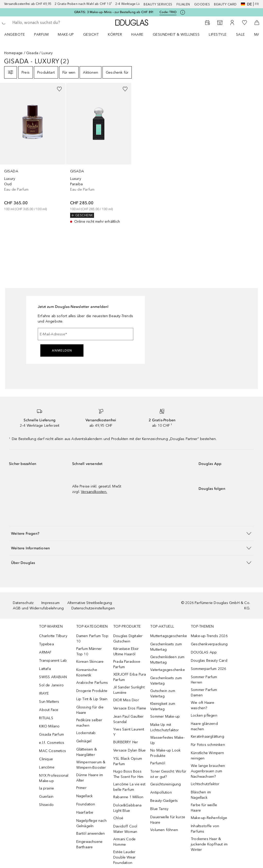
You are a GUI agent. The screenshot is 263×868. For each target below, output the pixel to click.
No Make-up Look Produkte (165, 753)
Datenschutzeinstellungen (93, 608)
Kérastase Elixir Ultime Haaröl (126, 651)
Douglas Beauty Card (209, 661)
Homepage (13, 53)
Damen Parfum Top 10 (92, 639)
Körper (115, 35)
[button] (131, 533)
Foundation (86, 804)
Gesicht (91, 35)
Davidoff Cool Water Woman (125, 829)
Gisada (32, 53)
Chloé (118, 818)
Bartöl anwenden (91, 833)
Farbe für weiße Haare (204, 808)
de (246, 4)
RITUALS (46, 718)
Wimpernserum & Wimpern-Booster (91, 765)
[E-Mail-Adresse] (86, 334)
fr (257, 4)
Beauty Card (225, 4)
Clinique (46, 759)
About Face (49, 710)
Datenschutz (23, 603)
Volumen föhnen (164, 830)
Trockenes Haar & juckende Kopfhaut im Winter (209, 844)
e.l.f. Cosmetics (52, 743)
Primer (81, 788)
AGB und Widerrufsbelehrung (38, 608)
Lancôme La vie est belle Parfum (129, 787)
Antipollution (161, 792)
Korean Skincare (90, 662)
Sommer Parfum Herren (204, 680)
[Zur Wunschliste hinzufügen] (59, 89)
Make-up (66, 35)
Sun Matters (49, 702)
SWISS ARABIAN (53, 677)
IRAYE (44, 693)
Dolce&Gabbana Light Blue (128, 808)
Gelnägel (84, 741)
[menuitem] (18, 34)
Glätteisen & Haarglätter (87, 752)
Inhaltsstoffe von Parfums (205, 829)
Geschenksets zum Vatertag (166, 681)
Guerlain (46, 797)
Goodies (202, 4)
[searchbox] (49, 23)
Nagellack (85, 796)
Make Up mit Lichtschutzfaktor (165, 727)
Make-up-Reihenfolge (209, 818)
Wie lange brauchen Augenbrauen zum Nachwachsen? (208, 771)
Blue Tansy (159, 809)
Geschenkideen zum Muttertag (167, 660)
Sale (241, 35)
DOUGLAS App (204, 652)
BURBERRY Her (126, 742)
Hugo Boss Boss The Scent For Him (128, 774)
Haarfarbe (85, 812)
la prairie (46, 788)
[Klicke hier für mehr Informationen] (183, 12)
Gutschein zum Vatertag (163, 694)
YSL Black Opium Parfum (128, 761)
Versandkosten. (94, 492)
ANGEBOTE (15, 35)
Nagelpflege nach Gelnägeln (91, 823)
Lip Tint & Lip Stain (92, 699)
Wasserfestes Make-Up (167, 740)
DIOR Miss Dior (126, 700)
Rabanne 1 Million (128, 797)
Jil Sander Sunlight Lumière (129, 690)
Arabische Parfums (92, 683)
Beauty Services (158, 4)
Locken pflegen (204, 715)
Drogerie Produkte (92, 691)
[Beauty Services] (208, 23)
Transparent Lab (53, 661)
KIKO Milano (49, 726)
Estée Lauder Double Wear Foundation (124, 857)
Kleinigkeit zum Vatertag (163, 706)
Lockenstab (86, 733)
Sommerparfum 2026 (208, 669)
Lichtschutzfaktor (205, 784)
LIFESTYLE (218, 35)
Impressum (50, 603)
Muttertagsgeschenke (169, 636)
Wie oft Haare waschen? (203, 705)
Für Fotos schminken (208, 745)
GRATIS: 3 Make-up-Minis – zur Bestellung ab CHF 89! (114, 12)
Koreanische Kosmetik (87, 672)
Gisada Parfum (51, 734)
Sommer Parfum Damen (204, 693)
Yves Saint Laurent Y (129, 732)
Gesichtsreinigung (166, 784)
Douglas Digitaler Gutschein (128, 639)
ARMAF (45, 652)
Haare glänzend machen (204, 726)
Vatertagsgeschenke (168, 670)
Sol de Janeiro (51, 685)
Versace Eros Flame (130, 708)
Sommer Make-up (165, 716)
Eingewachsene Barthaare (90, 844)
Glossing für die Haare (90, 710)
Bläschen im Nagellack (201, 795)
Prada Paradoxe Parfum (127, 664)
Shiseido (46, 805)
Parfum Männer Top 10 (89, 651)
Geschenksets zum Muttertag (166, 647)
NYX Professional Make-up (54, 778)
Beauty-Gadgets (164, 801)
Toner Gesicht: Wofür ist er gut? (168, 774)
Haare (137, 35)
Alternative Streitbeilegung (90, 603)
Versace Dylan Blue (130, 750)
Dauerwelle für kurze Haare (168, 820)
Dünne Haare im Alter (90, 778)
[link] (33, 147)
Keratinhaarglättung (208, 737)
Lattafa (45, 669)
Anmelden (62, 350)
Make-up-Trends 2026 (209, 636)
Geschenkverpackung (209, 644)
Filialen (183, 4)
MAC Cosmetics (53, 751)
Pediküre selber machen (89, 723)
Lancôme (47, 767)
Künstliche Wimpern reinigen (208, 756)
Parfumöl (158, 763)
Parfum (41, 35)
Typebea (46, 644)
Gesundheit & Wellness (176, 35)
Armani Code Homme (124, 842)
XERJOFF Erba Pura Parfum (130, 677)
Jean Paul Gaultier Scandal (129, 719)
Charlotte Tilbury (53, 636)
